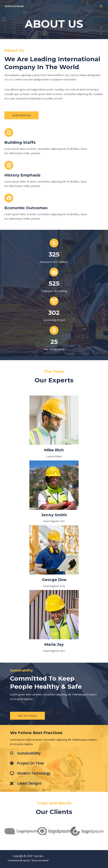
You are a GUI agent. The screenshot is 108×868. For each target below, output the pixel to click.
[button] (21, 115)
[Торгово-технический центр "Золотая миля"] (14, 6)
